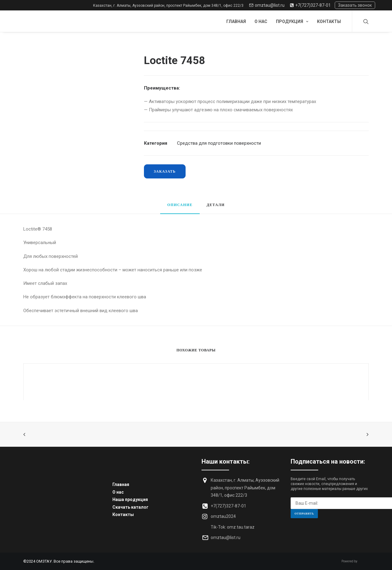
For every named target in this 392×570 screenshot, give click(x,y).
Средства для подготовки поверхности (219, 143)
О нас (261, 21)
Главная (236, 21)
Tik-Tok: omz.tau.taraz (233, 527)
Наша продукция (130, 499)
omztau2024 (223, 516)
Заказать (165, 171)
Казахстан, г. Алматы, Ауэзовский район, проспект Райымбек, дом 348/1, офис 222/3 (168, 6)
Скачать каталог (130, 507)
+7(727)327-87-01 (310, 5)
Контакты (329, 21)
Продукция (292, 21)
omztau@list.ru (267, 5)
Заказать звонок (355, 5)
